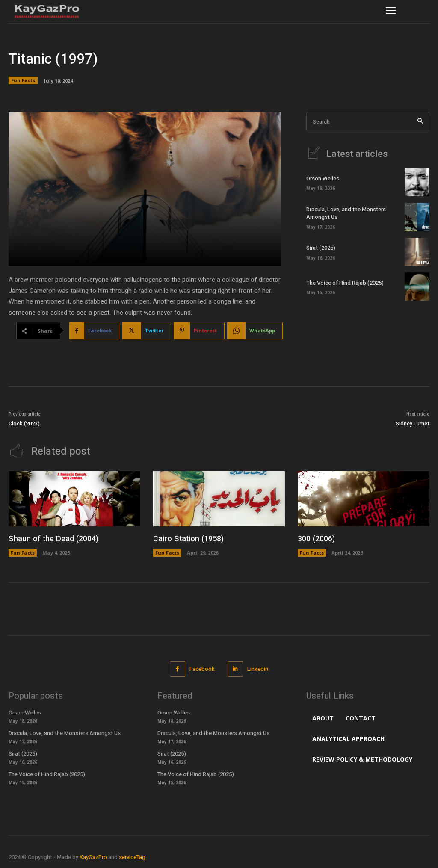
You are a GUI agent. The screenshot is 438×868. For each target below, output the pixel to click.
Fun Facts (23, 80)
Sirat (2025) (321, 248)
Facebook (202, 669)
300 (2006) (316, 539)
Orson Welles (323, 179)
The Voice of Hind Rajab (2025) (345, 283)
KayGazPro (93, 857)
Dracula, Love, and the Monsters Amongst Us (346, 213)
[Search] (420, 122)
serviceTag (132, 857)
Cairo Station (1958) (188, 539)
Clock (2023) (24, 424)
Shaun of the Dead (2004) (52, 539)
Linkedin (258, 669)
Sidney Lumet (413, 424)
